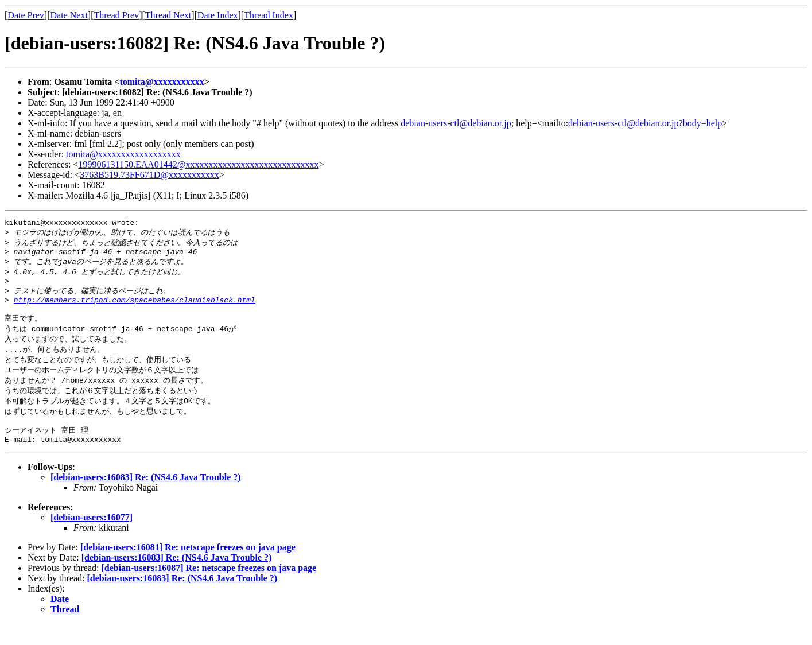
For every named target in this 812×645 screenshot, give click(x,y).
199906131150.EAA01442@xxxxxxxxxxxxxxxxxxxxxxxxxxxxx (199, 164)
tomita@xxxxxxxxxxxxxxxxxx (123, 154)
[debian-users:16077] (92, 539)
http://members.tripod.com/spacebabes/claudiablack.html (135, 309)
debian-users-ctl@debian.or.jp (456, 123)
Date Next (69, 15)
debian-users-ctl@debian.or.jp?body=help (645, 123)
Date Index (218, 15)
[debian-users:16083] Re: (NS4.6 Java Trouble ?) (146, 498)
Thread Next (168, 15)
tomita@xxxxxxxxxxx (162, 82)
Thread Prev (116, 15)
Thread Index (269, 15)
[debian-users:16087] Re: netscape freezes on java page (209, 589)
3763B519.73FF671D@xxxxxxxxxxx (149, 175)
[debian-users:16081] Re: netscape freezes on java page (188, 568)
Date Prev (26, 15)
